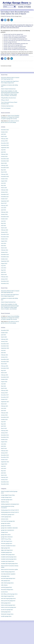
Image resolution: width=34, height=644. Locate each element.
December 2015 (5, 217)
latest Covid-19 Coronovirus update (9, 569)
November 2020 (5, 161)
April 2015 (3, 225)
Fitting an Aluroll (5, 100)
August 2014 (4, 241)
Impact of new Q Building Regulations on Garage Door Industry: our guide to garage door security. (10, 117)
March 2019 (4, 172)
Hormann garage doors (7, 543)
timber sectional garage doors (8, 605)
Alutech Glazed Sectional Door (8, 89)
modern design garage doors (8, 572)
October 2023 (4, 132)
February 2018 (5, 190)
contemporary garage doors (8, 515)
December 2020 (5, 159)
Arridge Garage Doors (6, 497)
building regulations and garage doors (10, 504)
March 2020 (4, 163)
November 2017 (5, 197)
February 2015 (5, 230)
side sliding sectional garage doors (9, 594)
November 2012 (5, 283)
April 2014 (3, 246)
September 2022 (5, 148)
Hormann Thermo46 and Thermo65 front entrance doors (17, 40)
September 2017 (5, 201)
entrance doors (5, 519)
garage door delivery (6, 526)
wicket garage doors (6, 612)
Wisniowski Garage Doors (7, 614)
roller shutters (4, 585)
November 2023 (5, 130)
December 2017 (5, 194)
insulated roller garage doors (8, 555)
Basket (5, 7)
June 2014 (4, 243)
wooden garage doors (6, 616)
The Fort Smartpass (6, 108)
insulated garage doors (7, 552)
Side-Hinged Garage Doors (8, 596)
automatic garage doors (7, 500)
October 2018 (4, 179)
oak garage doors (5, 576)
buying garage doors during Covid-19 (10, 510)
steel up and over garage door (8, 601)
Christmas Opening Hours (7, 106)
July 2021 (3, 150)
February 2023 (5, 139)
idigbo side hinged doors (7, 550)
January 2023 (4, 141)
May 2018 (3, 185)
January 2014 (4, 252)
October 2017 (4, 199)
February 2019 (5, 174)
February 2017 (5, 205)
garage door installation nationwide (9, 528)
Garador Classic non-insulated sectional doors (14, 48)
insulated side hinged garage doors (9, 563)
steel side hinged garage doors (8, 598)
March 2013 (4, 275)
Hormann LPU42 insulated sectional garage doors (15, 39)
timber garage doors (6, 603)
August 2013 (4, 263)
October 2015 (4, 219)
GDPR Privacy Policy (6, 539)
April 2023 (3, 134)
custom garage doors (6, 517)
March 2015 (4, 228)
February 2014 (5, 250)
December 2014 (5, 234)
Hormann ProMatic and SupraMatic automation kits (16, 43)
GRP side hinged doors (7, 541)
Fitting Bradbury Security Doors (8, 98)
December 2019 (5, 168)
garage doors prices (6, 535)
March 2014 (4, 248)
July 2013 (3, 266)
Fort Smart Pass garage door (8, 521)
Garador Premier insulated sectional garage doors (15, 50)
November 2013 (5, 257)
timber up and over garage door (9, 607)
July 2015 (3, 221)
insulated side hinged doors (8, 561)
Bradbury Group (5, 502)
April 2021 (3, 152)
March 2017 (4, 203)
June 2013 (4, 268)
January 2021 (4, 156)
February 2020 (5, 165)
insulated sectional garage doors (9, 557)
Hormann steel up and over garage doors (13, 34)
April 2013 (3, 272)
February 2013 (5, 277)
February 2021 (5, 154)
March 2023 (4, 136)
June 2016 (4, 208)
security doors (4, 592)
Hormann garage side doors (10, 42)
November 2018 (5, 176)
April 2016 (3, 210)
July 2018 (3, 183)
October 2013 (4, 259)
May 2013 (3, 270)
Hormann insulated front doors (8, 546)
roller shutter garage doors (7, 583)
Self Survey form (5, 55)
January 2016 (4, 214)
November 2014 (5, 237)
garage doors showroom (7, 537)
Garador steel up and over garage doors (13, 45)
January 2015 (4, 232)
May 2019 (3, 170)
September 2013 (5, 261)
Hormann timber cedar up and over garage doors (15, 36)
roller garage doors (6, 581)
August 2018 (4, 181)
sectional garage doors (6, 587)
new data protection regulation (8, 574)
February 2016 (5, 212)
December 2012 (5, 281)
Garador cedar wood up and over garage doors (15, 47)
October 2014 (4, 239)
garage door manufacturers (8, 530)
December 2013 (5, 254)
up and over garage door (7, 610)
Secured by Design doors (7, 590)
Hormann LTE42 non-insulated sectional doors (15, 37)
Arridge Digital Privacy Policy (8, 495)
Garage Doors (4, 532)
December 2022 (5, 143)
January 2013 (4, 279)
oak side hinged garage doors (8, 578)
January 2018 (4, 192)
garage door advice (6, 523)
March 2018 (4, 188)
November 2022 (5, 145)
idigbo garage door (6, 548)
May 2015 (3, 223)
